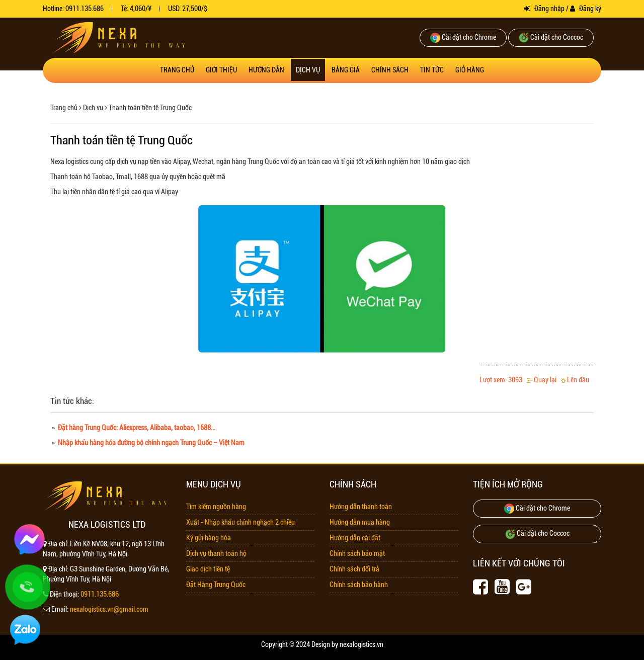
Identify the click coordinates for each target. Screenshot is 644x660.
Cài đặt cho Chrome (463, 38)
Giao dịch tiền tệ (208, 569)
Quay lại (542, 380)
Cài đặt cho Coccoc (551, 38)
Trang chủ (177, 70)
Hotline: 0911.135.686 (73, 9)
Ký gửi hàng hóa (209, 538)
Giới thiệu (221, 70)
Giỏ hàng (470, 70)
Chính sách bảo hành (359, 585)
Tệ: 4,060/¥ (136, 9)
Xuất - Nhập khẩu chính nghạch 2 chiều (240, 522)
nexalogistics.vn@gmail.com (109, 609)
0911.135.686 (100, 594)
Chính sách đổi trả (354, 569)
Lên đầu (575, 380)
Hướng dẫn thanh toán (361, 507)
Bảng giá (346, 70)
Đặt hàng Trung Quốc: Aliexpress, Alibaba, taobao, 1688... (136, 428)
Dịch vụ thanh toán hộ (216, 553)
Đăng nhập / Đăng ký (563, 9)
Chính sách (390, 70)
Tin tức (432, 70)
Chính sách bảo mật (357, 553)
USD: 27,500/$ (188, 9)
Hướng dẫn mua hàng (360, 522)
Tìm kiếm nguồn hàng (216, 507)
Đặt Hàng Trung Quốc (216, 585)
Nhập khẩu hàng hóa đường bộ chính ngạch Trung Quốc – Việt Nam (150, 443)
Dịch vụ (308, 70)
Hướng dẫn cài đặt (355, 538)
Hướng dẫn (266, 70)
